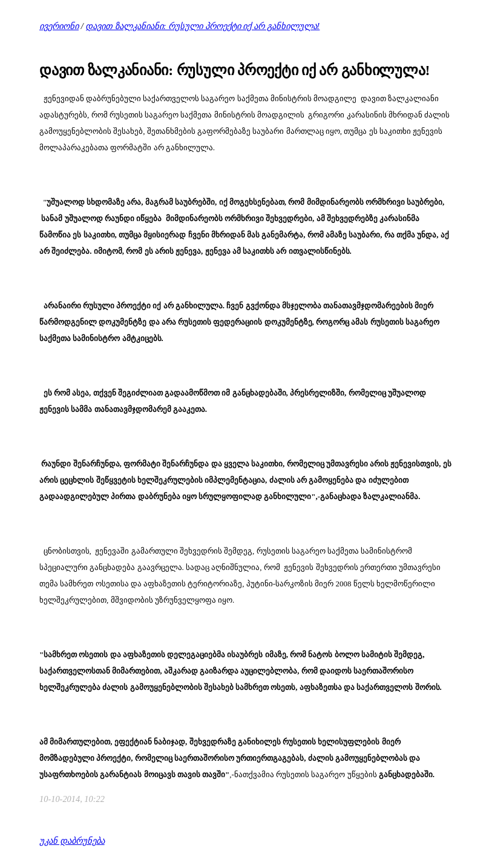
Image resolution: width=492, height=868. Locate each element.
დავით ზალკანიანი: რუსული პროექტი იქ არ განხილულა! (202, 26)
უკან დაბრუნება (72, 841)
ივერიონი (59, 26)
